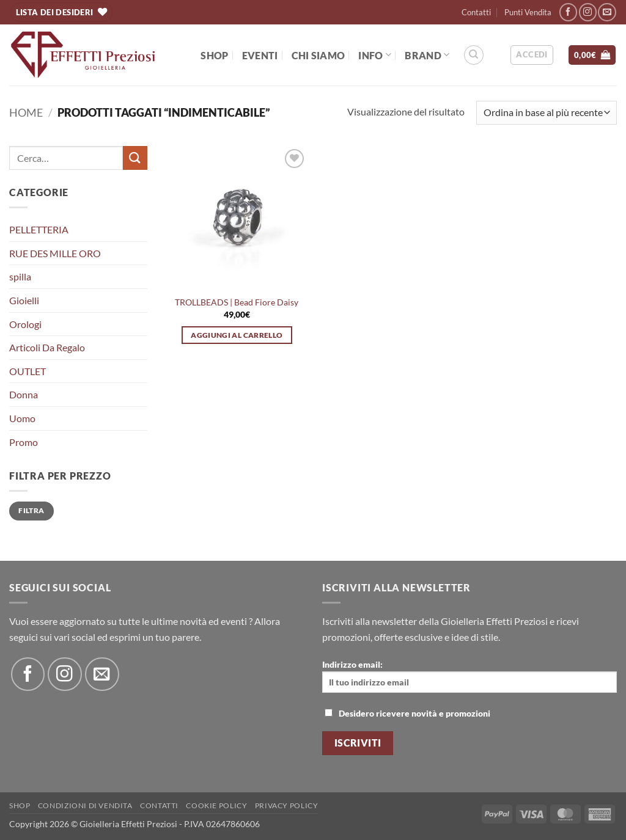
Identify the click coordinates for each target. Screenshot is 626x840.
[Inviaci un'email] (607, 12)
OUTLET (28, 371)
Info (375, 55)
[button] (532, 55)
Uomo (22, 418)
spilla (20, 276)
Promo (24, 442)
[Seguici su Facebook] (568, 12)
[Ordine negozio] (547, 113)
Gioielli (24, 300)
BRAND (427, 55)
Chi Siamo (319, 55)
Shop (214, 55)
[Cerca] (474, 55)
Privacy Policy (287, 805)
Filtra (31, 510)
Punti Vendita (528, 12)
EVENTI (260, 55)
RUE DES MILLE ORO (55, 253)
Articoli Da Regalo (47, 347)
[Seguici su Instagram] (588, 12)
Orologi (25, 324)
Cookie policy (216, 805)
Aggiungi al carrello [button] (237, 335)
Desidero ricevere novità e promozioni (407, 713)
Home (26, 112)
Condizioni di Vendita (85, 805)
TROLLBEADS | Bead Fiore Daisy (237, 302)
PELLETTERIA (39, 229)
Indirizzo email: (469, 676)
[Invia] (135, 158)
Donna (24, 394)
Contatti (476, 12)
